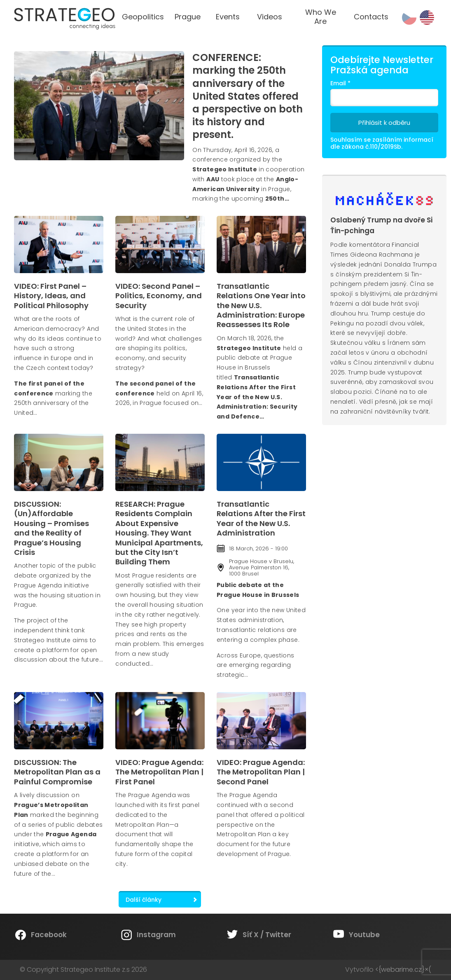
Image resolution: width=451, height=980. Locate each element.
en (427, 18)
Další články (144, 900)
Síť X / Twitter (267, 935)
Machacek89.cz (384, 199)
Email (340, 83)
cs (409, 18)
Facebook (49, 935)
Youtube (364, 935)
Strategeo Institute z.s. (0, 0)
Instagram (156, 935)
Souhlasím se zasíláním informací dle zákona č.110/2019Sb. (382, 143)
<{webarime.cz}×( (403, 969)
